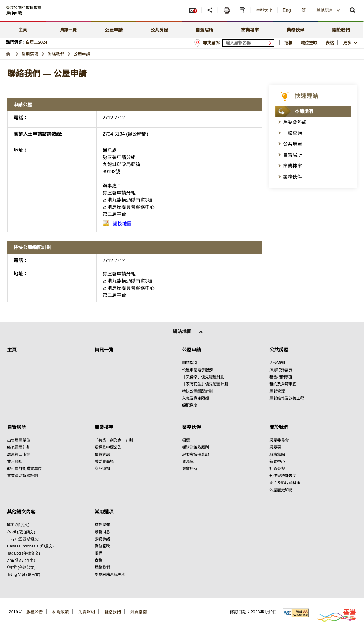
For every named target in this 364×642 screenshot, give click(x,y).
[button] (211, 10)
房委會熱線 (295, 122)
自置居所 (292, 155)
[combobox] (328, 10)
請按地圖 (122, 224)
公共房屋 (292, 144)
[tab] (23, 29)
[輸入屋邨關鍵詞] (248, 43)
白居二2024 (36, 42)
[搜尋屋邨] (270, 43)
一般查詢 (292, 133)
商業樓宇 (292, 166)
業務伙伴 (292, 177)
